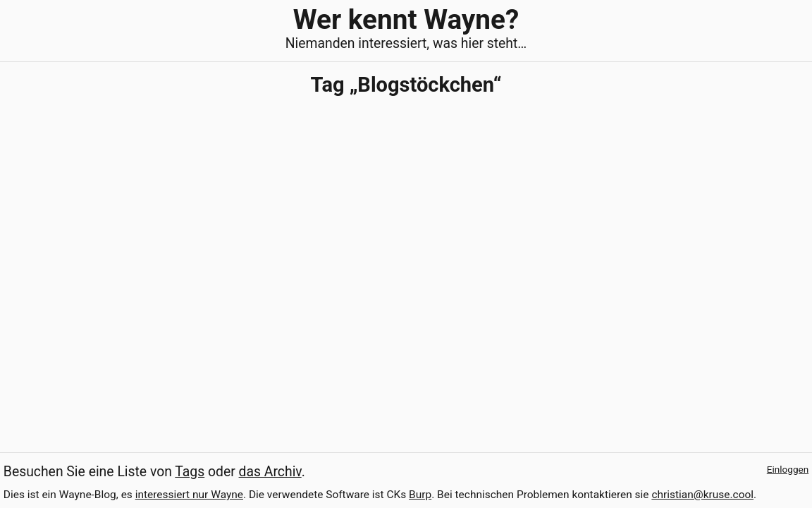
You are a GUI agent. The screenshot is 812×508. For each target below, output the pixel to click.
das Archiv (270, 472)
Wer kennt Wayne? (406, 19)
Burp (420, 495)
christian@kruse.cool (702, 495)
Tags (190, 472)
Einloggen (788, 469)
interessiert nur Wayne (189, 495)
